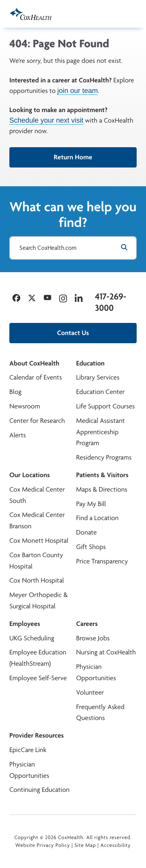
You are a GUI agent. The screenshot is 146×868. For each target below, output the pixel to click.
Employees (25, 624)
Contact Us (73, 333)
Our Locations (30, 475)
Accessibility (116, 845)
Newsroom (25, 406)
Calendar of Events (36, 377)
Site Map (85, 845)
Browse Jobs (93, 638)
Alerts (18, 435)
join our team (77, 91)
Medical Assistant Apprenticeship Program (101, 432)
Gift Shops (91, 547)
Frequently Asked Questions (100, 713)
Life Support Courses (106, 406)
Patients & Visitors (103, 475)
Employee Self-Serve (38, 678)
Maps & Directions (102, 489)
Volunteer (90, 692)
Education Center (101, 392)
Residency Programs (104, 457)
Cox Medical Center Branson (37, 520)
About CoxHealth (34, 363)
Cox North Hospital (37, 580)
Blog (15, 392)
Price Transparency (102, 561)
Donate (87, 532)
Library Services (98, 377)
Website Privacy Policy (43, 845)
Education (91, 363)
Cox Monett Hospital (39, 541)
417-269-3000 (111, 302)
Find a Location (98, 518)
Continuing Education (40, 790)
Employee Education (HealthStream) (38, 658)
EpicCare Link (28, 750)
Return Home (73, 157)
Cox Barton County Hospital (36, 561)
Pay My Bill (91, 504)
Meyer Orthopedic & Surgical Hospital (39, 601)
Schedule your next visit (46, 120)
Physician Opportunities (96, 672)
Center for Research (37, 421)
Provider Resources (37, 735)
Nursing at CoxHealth (106, 652)
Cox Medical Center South (37, 495)
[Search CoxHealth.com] (73, 248)
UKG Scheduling (32, 638)
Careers (87, 624)
